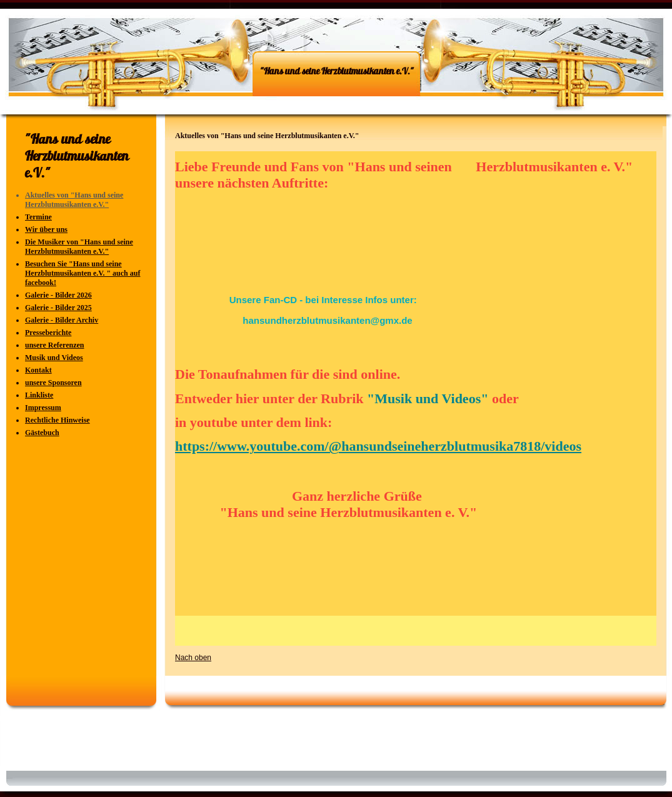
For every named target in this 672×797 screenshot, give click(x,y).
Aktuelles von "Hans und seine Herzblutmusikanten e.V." (74, 200)
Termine (38, 217)
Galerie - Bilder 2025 (58, 308)
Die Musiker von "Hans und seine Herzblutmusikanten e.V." (79, 247)
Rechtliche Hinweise (58, 420)
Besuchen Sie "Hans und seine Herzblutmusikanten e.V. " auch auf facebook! (83, 273)
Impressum (43, 408)
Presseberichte (48, 333)
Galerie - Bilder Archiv (62, 320)
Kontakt (38, 370)
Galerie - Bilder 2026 (58, 295)
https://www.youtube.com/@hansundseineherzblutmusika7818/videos (378, 446)
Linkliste (39, 395)
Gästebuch (42, 433)
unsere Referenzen (55, 345)
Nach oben (193, 658)
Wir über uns (46, 229)
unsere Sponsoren (53, 383)
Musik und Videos (54, 358)
